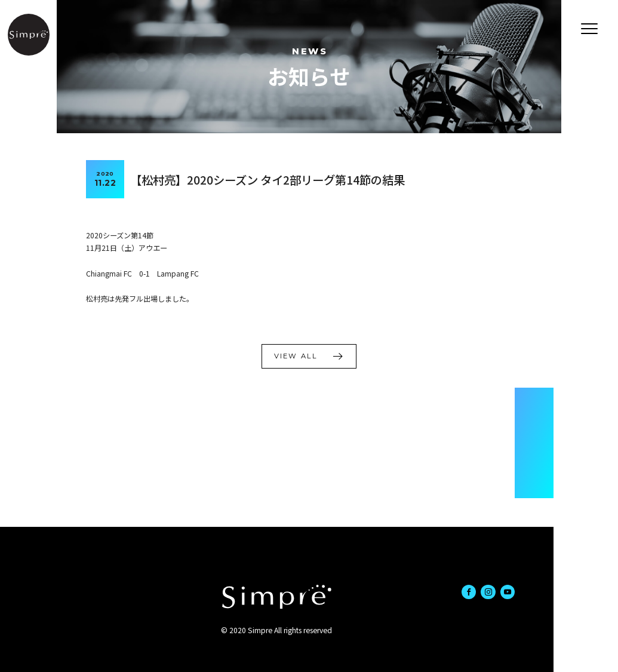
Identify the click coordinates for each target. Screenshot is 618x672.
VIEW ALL (296, 356)
